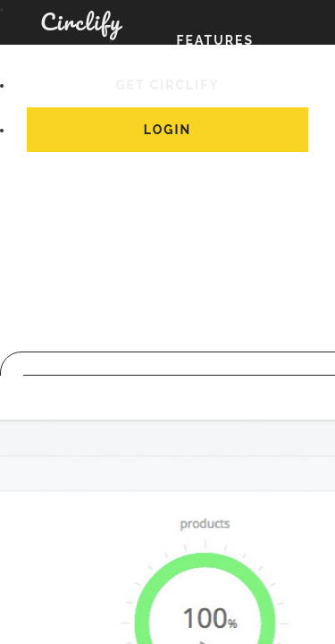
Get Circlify (167, 84)
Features (215, 39)
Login (167, 129)
